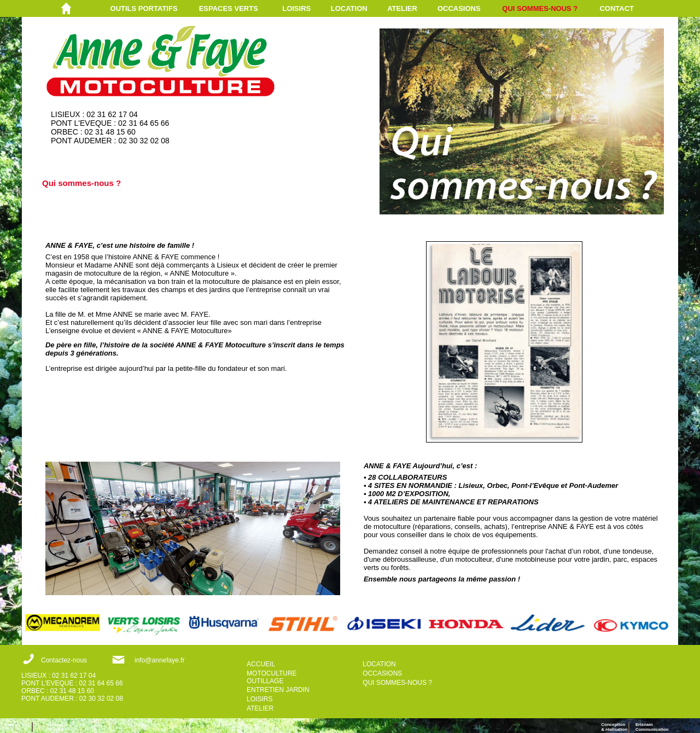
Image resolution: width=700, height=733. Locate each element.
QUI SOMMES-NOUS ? (540, 8)
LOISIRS (296, 8)
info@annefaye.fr (160, 660)
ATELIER (402, 8)
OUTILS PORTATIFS (144, 8)
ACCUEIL (261, 664)
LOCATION (349, 8)
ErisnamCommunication (652, 727)
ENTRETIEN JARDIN (278, 690)
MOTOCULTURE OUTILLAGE (272, 677)
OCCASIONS (459, 8)
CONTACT (617, 8)
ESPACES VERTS (229, 8)
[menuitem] (155, 8)
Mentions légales (56, 727)
